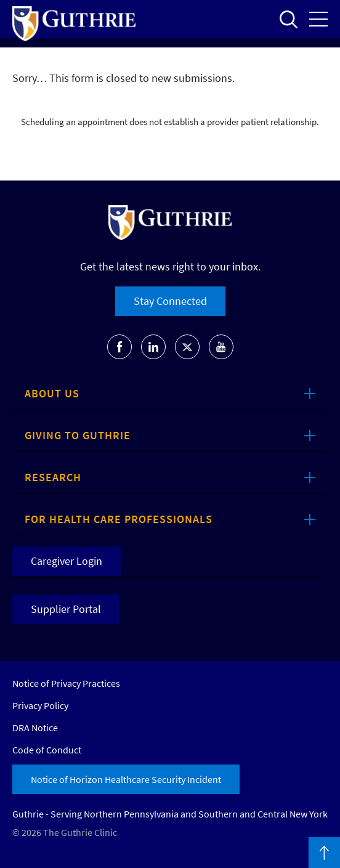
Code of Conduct (47, 750)
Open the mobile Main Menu (318, 19)
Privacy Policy (40, 705)
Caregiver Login (67, 561)
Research (53, 477)
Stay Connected (170, 301)
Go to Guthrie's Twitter (187, 347)
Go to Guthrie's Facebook (119, 347)
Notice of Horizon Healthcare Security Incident (126, 779)
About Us (52, 393)
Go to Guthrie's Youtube (221, 347)
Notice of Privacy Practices (66, 683)
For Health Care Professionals (119, 519)
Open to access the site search (288, 19)
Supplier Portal (66, 609)
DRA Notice (35, 728)
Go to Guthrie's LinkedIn (153, 347)
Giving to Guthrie (78, 435)
